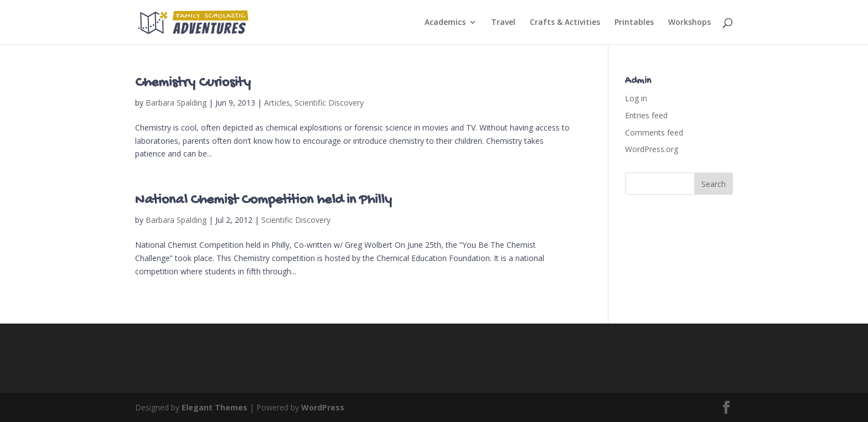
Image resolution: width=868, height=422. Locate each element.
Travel (503, 23)
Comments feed (654, 132)
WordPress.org (652, 149)
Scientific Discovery (329, 103)
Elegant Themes (215, 407)
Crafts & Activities (565, 23)
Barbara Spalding (176, 103)
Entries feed (646, 115)
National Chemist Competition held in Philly (263, 200)
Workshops (689, 23)
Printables (634, 23)
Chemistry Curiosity (193, 83)
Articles (277, 103)
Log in (636, 98)
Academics (445, 23)
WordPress (323, 407)
